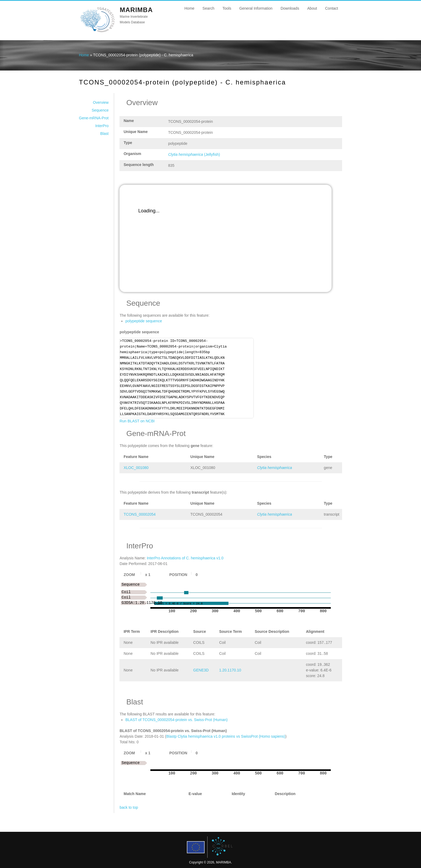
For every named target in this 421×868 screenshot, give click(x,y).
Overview (101, 102)
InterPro (102, 126)
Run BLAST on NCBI (137, 421)
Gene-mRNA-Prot (94, 118)
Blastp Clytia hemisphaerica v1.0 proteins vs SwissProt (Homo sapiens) (226, 736)
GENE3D (201, 670)
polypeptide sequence (144, 321)
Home (189, 8)
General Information (256, 8)
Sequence (100, 110)
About (312, 8)
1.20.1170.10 (230, 670)
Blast (104, 134)
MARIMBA (136, 10)
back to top (129, 807)
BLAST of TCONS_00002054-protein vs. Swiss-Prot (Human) (177, 720)
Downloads (290, 8)
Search (208, 8)
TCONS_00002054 (139, 514)
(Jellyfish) (194, 154)
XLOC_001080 (136, 468)
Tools (227, 8)
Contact (332, 8)
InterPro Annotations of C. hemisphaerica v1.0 (185, 558)
